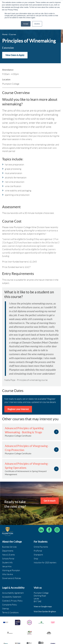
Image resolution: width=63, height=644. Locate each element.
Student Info (7, 562)
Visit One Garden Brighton (45, 611)
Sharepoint (38, 554)
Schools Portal (8, 558)
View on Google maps (43, 606)
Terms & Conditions (10, 612)
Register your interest (18, 409)
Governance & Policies (11, 578)
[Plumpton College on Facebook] (49, 529)
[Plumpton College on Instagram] (57, 529)
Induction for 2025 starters (45, 562)
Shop (36, 558)
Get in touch (50, 500)
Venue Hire (7, 566)
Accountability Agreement (13, 593)
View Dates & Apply (15, 55)
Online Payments (41, 546)
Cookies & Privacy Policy (12, 600)
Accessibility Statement (12, 596)
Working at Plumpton (11, 570)
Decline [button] (37, 24)
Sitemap (6, 608)
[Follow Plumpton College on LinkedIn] (41, 529)
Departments (8, 550)
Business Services (9, 546)
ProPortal (38, 550)
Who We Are (7, 574)
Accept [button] (26, 24)
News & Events (8, 554)
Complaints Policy (10, 604)
